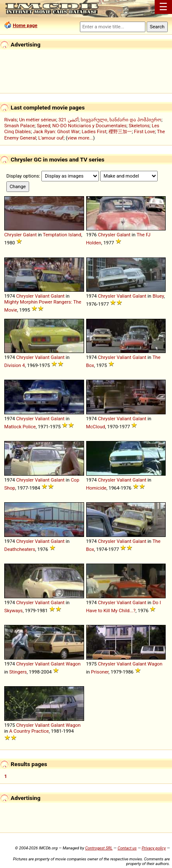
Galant (30, 235)
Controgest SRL (99, 848)
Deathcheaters (20, 549)
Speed (44, 126)
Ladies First (94, 131)
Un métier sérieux (38, 120)
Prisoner (100, 672)
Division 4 (15, 365)
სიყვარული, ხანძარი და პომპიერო (121, 120)
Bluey (158, 296)
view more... (81, 138)
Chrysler (13, 235)
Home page (25, 25)
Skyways (14, 611)
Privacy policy (154, 848)
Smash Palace (19, 126)
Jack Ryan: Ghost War (56, 131)
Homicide (96, 488)
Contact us (127, 848)
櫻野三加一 (120, 131)
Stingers (18, 672)
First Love (144, 131)
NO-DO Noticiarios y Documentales (90, 126)
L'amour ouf (51, 138)
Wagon (73, 664)
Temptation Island (62, 235)
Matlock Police (20, 427)
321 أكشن (68, 120)
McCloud (96, 427)
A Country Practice (29, 731)
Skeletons (139, 126)
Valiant (42, 296)
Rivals (11, 120)
